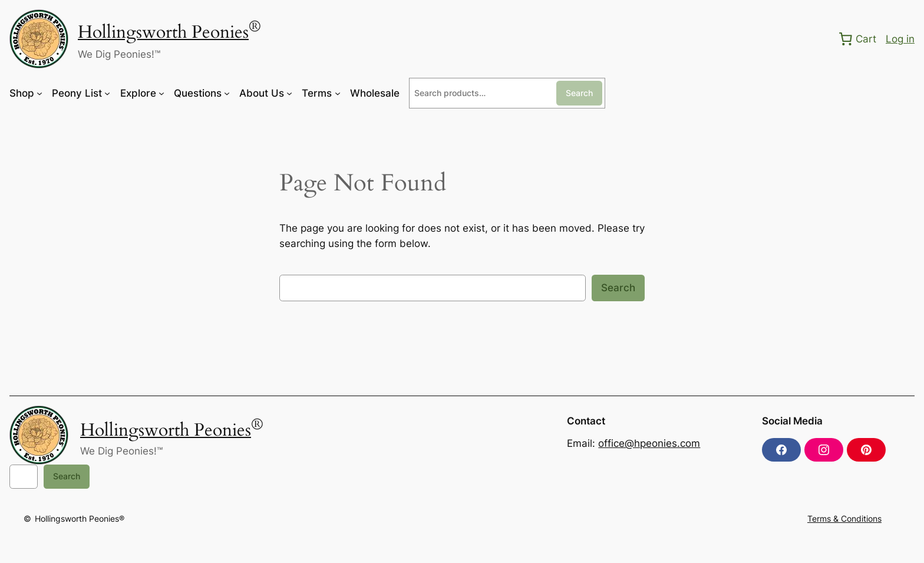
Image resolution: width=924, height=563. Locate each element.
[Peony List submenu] (107, 93)
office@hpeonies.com (649, 443)
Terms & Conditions (844, 518)
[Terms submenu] (338, 93)
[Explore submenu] (161, 93)
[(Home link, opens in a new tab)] (39, 39)
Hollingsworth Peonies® (80, 518)
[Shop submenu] (39, 93)
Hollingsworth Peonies (163, 32)
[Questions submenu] (227, 93)
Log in (900, 39)
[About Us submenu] (289, 93)
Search (579, 93)
